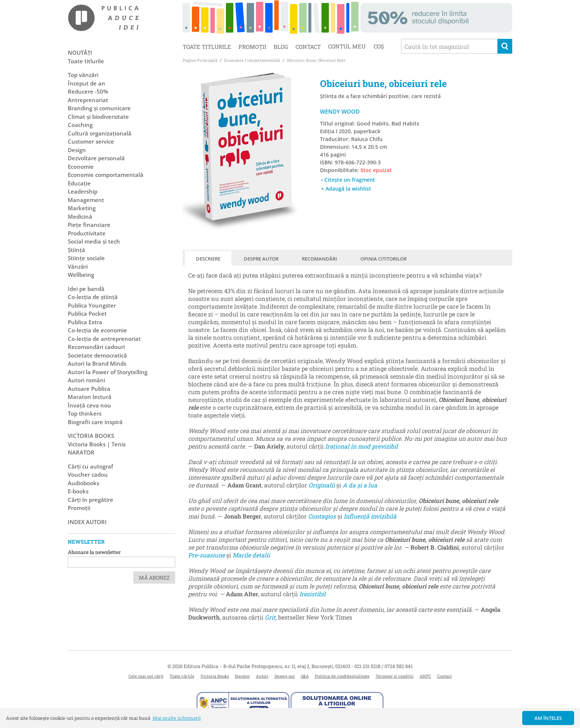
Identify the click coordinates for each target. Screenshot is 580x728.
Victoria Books (215, 676)
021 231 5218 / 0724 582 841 (384, 666)
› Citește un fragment (348, 180)
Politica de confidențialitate (342, 676)
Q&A (305, 676)
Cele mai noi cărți (146, 676)
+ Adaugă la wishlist (346, 189)
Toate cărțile (182, 676)
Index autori (87, 522)
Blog (281, 47)
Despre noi (285, 676)
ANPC (425, 676)
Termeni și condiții (395, 676)
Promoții (252, 47)
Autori (262, 676)
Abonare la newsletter (94, 552)
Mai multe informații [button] (177, 718)
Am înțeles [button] (548, 718)
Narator (242, 676)
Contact (308, 47)
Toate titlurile (207, 47)
